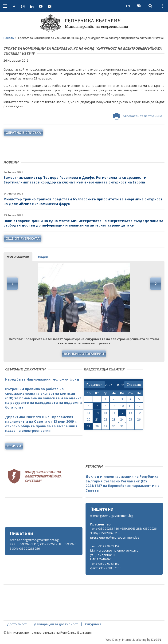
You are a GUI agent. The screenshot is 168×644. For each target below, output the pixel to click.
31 (122, 426)
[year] (109, 385)
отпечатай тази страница (137, 116)
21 (97, 419)
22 (105, 419)
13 (89, 413)
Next (156, 284)
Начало (9, 38)
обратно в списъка (23, 133)
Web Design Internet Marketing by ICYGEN (133, 640)
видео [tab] (43, 257)
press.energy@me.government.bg (34, 540)
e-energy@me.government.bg (111, 516)
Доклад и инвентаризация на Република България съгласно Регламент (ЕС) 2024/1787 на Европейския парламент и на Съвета (123, 483)
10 (122, 406)
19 (139, 413)
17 (122, 413)
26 (139, 419)
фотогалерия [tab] (18, 257)
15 (105, 413)
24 (122, 419)
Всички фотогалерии (84, 354)
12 (139, 406)
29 (105, 426)
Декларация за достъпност (56, 624)
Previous (12, 284)
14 (97, 413)
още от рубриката (23, 238)
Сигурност (93, 624)
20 (89, 419)
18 (130, 413)
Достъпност (17, 624)
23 (114, 419)
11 (130, 406)
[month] (121, 385)
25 (130, 419)
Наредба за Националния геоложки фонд (42, 379)
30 (114, 426)
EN (128, 6)
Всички (14, 446)
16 (114, 413)
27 (89, 426)
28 (97, 426)
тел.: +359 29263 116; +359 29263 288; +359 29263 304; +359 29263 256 (43, 546)
